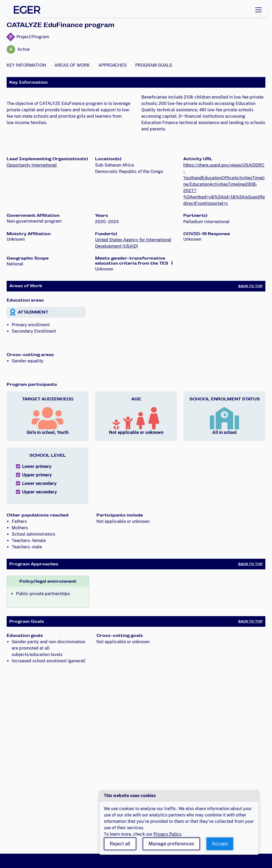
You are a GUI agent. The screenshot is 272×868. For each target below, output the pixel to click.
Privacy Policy (167, 834)
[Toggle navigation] (258, 10)
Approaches (112, 65)
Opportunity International (32, 165)
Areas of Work (72, 65)
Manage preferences (171, 844)
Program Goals (154, 65)
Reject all (120, 844)
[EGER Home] (27, 10)
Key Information (26, 65)
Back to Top (250, 286)
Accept (220, 844)
